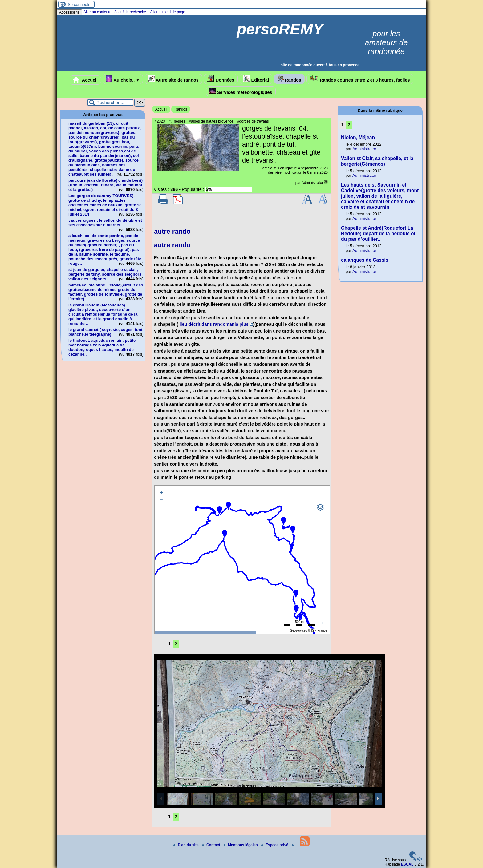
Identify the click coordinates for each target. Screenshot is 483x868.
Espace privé (275, 845)
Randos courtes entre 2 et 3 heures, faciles (360, 79)
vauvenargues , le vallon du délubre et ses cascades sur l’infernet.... (105, 223)
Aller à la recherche (130, 12)
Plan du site (187, 845)
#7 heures (177, 121)
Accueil (85, 80)
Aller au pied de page (167, 12)
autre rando (172, 231)
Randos (289, 79)
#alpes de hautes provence (211, 121)
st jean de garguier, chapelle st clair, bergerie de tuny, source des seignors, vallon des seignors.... (106, 274)
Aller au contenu (97, 12)
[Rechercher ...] (110, 103)
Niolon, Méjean (358, 137)
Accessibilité (69, 12)
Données (221, 79)
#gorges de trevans (253, 121)
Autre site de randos (173, 79)
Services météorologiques (241, 91)
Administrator (313, 183)
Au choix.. (123, 79)
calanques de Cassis (365, 260)
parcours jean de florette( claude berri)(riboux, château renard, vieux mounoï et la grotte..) (106, 185)
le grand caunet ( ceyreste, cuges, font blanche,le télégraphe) (105, 332)
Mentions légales (241, 845)
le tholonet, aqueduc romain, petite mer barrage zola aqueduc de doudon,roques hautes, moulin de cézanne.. (102, 347)
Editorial (256, 79)
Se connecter (80, 4)
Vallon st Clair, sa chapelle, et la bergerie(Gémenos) (377, 161)
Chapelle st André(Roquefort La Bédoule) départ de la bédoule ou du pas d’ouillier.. (379, 234)
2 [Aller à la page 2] (176, 644)
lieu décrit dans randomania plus (214, 324)
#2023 (160, 121)
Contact (212, 845)
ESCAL (407, 864)
